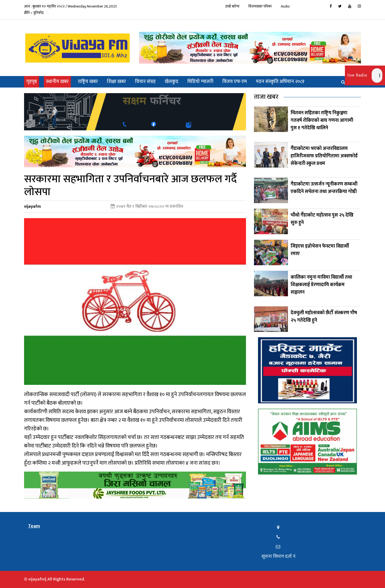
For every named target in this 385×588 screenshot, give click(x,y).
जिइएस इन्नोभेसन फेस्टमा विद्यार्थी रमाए (320, 250)
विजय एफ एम (235, 82)
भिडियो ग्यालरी (200, 82)
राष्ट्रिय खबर (88, 82)
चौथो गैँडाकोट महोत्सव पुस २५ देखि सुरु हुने (322, 219)
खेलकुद (172, 82)
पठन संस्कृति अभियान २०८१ (280, 82)
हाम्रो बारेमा (232, 6)
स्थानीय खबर (57, 82)
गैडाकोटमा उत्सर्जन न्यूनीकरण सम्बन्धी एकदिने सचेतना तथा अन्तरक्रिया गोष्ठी (324, 188)
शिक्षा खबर (116, 82)
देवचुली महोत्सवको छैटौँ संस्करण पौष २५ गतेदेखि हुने (324, 317)
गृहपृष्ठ (33, 81)
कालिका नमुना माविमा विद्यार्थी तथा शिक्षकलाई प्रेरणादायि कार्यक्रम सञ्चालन (321, 285)
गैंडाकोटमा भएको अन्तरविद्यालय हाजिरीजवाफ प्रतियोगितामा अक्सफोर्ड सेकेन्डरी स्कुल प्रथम (324, 156)
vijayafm (32, 206)
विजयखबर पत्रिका (260, 6)
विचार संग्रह (145, 82)
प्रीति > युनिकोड (34, 13)
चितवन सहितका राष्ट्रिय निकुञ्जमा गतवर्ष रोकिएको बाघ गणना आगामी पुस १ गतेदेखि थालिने (322, 120)
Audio (285, 6)
